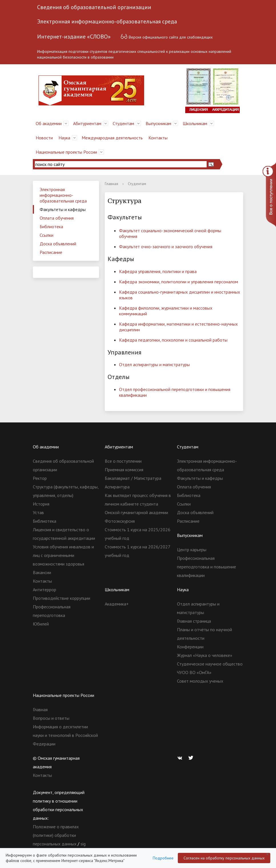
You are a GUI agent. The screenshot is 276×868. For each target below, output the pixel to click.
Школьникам (195, 123)
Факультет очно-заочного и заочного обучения (166, 246)
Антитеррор (45, 590)
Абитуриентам (87, 123)
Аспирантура (117, 487)
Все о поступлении (123, 461)
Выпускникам (158, 123)
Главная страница (194, 621)
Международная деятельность (112, 138)
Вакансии (42, 572)
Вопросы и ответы (51, 718)
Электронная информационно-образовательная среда (107, 21)
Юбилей (41, 624)
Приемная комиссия (124, 470)
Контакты (158, 138)
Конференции (190, 647)
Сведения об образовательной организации (94, 7)
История (41, 504)
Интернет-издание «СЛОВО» (74, 37)
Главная (111, 184)
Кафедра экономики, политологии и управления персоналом (179, 282)
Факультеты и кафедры (63, 209)
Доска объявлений (58, 244)
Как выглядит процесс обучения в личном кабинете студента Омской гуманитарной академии (138, 504)
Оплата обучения (57, 218)
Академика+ (117, 604)
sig (83, 844)
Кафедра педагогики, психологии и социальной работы (173, 340)
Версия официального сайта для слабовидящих (167, 36)
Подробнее (163, 858)
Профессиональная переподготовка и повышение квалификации (207, 567)
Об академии (49, 123)
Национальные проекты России (66, 152)
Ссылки (47, 235)
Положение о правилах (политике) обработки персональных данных (56, 835)
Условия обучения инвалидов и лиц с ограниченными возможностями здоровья (63, 555)
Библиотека (51, 226)
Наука (64, 138)
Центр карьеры (192, 550)
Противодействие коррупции (62, 598)
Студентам (123, 123)
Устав (38, 512)
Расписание (51, 252)
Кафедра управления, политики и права (158, 271)
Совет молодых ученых (200, 681)
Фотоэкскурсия (120, 521)
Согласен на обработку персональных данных (224, 858)
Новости (44, 138)
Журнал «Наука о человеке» (205, 655)
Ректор (40, 478)
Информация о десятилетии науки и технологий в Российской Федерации (65, 735)
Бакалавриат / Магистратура (133, 478)
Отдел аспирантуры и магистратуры (154, 364)
